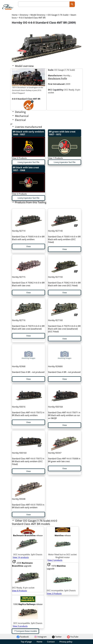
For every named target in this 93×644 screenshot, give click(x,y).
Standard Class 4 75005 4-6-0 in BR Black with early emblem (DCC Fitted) (64, 236)
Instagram (40, 637)
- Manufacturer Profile (60, 77)
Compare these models (25, 631)
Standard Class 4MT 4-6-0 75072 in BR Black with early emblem (28, 411)
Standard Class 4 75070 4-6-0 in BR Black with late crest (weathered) (28, 324)
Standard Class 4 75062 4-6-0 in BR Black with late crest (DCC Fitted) (64, 281)
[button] (40, 524)
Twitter (57, 637)
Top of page (26, 642)
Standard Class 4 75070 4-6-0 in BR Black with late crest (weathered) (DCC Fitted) (64, 326)
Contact (51, 642)
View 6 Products (19, 158)
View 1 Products (55, 158)
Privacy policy (66, 642)
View (29, 246)
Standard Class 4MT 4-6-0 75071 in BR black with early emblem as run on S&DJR (64, 412)
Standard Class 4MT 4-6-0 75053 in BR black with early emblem (28, 503)
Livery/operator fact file (28, 162)
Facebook (23, 637)
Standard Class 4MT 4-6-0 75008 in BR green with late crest (64, 457)
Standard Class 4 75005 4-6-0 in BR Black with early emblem (28, 235)
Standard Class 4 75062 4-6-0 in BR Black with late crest (28, 281)
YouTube (73, 637)
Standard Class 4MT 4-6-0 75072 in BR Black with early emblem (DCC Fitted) (28, 458)
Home (39, 642)
